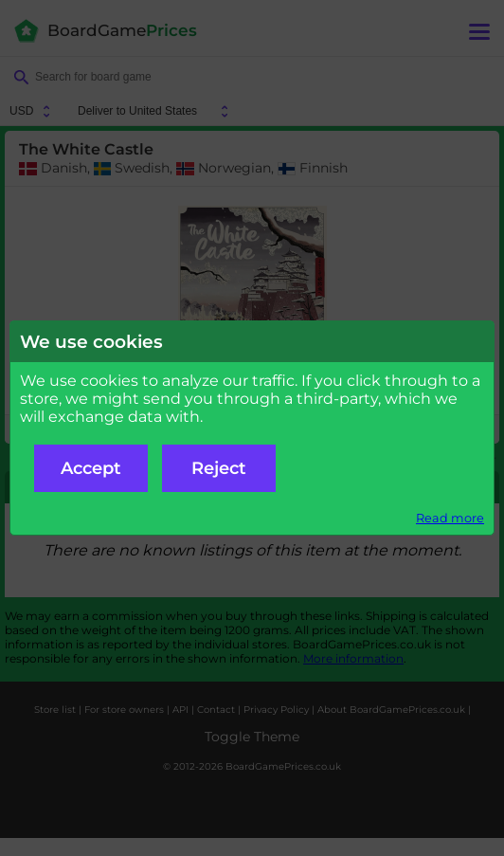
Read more (450, 518)
